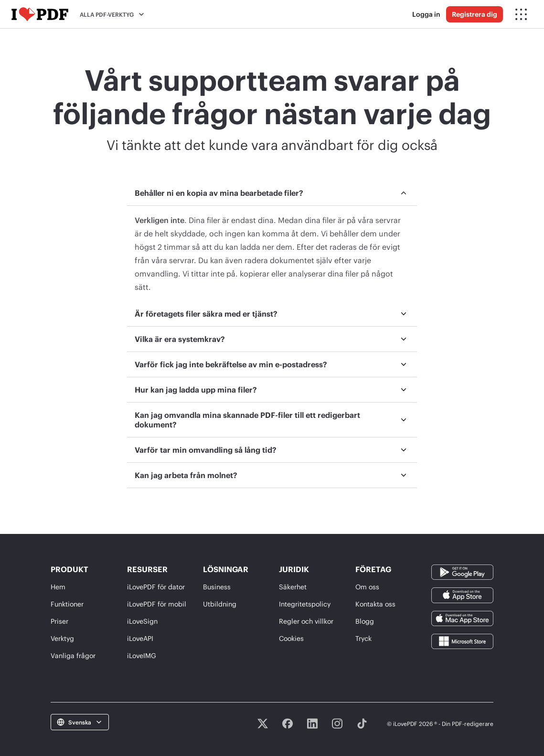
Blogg (365, 621)
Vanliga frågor (73, 655)
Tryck (363, 638)
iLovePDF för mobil (157, 604)
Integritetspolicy (305, 604)
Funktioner (67, 604)
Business (217, 587)
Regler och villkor (306, 621)
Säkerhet (293, 587)
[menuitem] (272, 241)
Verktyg (62, 638)
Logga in (426, 14)
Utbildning (220, 604)
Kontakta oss (375, 604)
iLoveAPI (140, 638)
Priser (59, 621)
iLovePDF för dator (156, 587)
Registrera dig (475, 14)
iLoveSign (142, 621)
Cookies (291, 638)
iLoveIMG (142, 655)
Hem (58, 587)
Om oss (367, 587)
